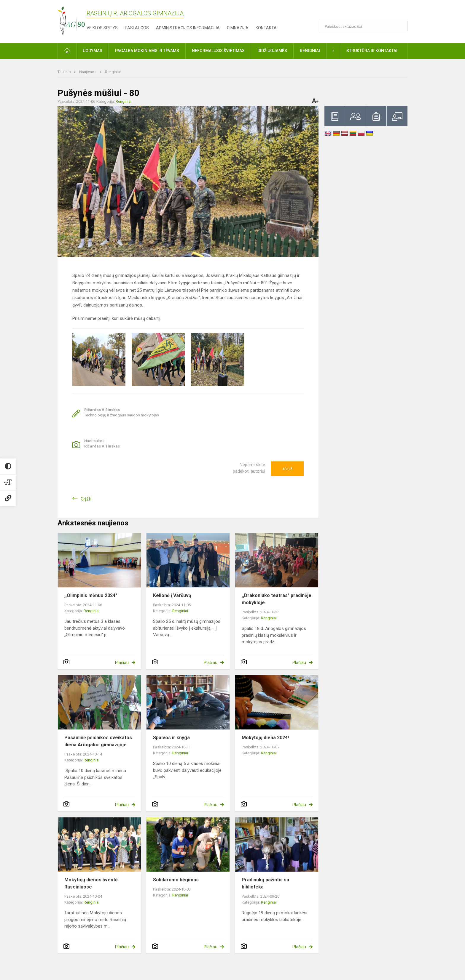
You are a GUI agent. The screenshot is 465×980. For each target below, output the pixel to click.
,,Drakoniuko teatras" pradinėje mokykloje (277, 599)
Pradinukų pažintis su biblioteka (265, 883)
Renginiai (113, 72)
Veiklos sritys (102, 28)
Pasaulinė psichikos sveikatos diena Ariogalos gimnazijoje (98, 741)
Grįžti (86, 499)
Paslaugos (137, 28)
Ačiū (287, 469)
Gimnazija (238, 28)
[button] (367, 12)
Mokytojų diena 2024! (265, 738)
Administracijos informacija (188, 28)
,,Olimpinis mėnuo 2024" (91, 595)
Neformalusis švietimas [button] (218, 51)
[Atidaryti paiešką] (401, 26)
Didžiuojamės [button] (272, 51)
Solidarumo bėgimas (176, 880)
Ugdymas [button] (93, 51)
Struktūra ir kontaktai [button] (372, 51)
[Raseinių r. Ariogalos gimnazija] (71, 20)
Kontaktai (267, 28)
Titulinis (65, 72)
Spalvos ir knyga (171, 738)
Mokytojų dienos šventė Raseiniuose (91, 883)
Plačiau (122, 663)
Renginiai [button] (310, 51)
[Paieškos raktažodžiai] (364, 26)
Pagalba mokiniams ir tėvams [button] (147, 51)
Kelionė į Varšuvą (172, 595)
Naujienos (88, 72)
